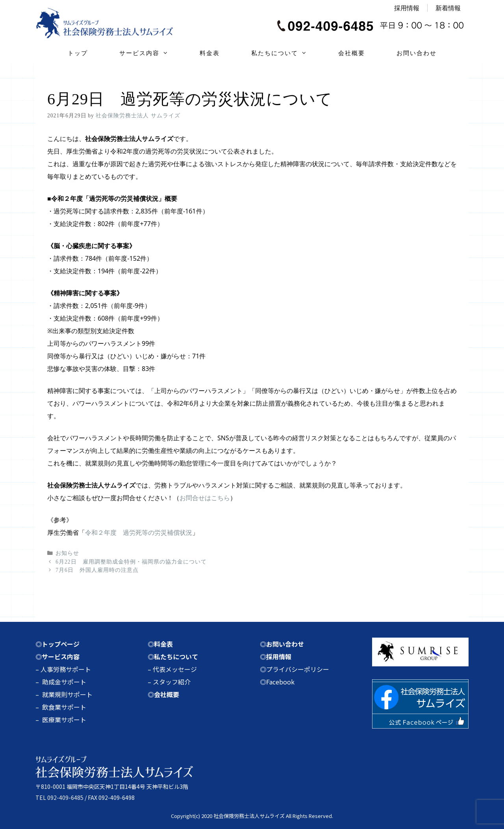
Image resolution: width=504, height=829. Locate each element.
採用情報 (407, 8)
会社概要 (352, 53)
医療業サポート (64, 720)
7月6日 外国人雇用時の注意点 (97, 570)
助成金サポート (64, 682)
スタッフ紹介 (172, 682)
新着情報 (448, 8)
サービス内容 (152, 53)
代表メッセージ (175, 669)
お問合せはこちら (205, 498)
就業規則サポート (67, 694)
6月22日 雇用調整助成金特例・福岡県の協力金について (131, 562)
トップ (78, 53)
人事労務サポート (66, 669)
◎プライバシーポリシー (295, 669)
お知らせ (67, 553)
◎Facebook (277, 682)
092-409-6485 (65, 797)
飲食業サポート (64, 707)
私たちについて (287, 53)
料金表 (210, 53)
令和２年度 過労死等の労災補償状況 (139, 532)
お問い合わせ (417, 53)
